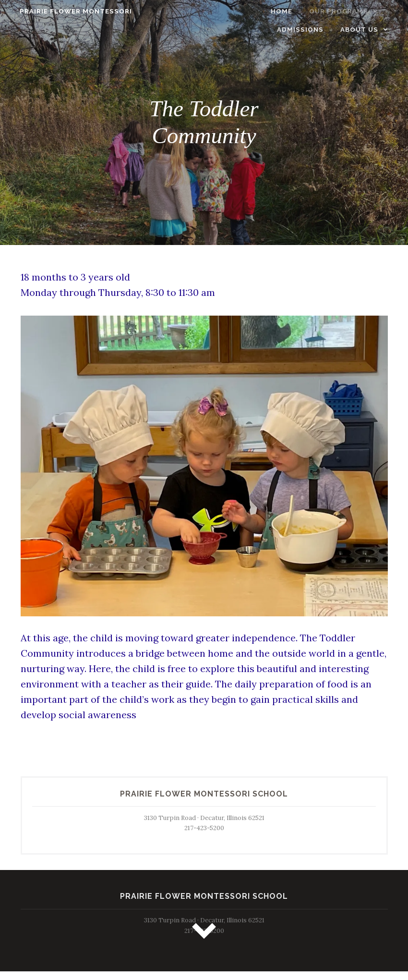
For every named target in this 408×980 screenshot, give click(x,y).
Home (225, 11)
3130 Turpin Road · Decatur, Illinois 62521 (204, 818)
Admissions (362, 11)
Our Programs (282, 11)
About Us (366, 30)
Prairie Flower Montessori (69, 11)
